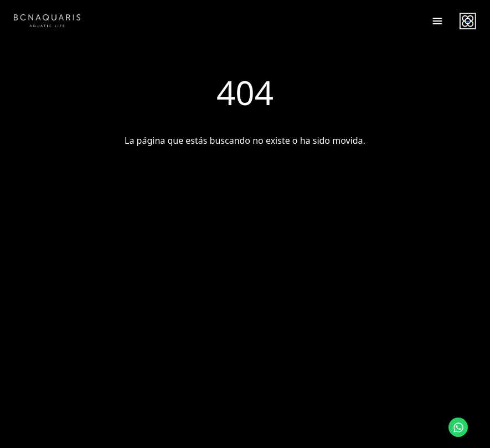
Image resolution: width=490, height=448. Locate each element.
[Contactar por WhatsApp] (458, 427)
